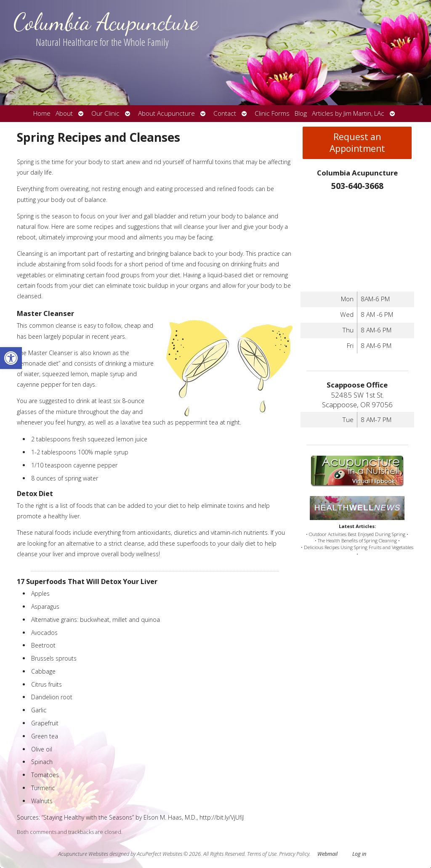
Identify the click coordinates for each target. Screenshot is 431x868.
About (64, 113)
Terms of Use (262, 854)
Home (42, 113)
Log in (359, 854)
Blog (301, 113)
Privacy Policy (294, 854)
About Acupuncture (166, 113)
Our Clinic (105, 113)
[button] (11, 358)
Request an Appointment (357, 143)
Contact (225, 113)
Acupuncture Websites (83, 854)
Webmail (327, 854)
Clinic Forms (272, 113)
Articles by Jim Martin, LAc (348, 113)
